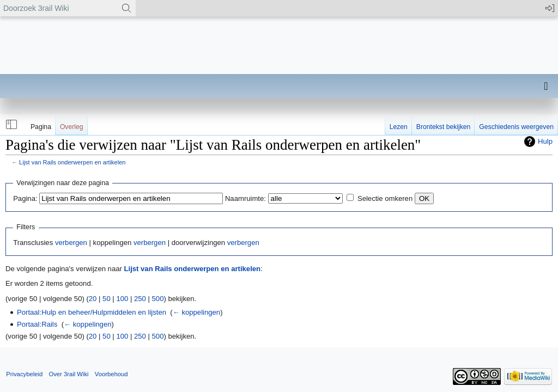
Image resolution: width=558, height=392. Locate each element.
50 (107, 299)
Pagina (41, 127)
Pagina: (25, 198)
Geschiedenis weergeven (516, 127)
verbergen (71, 243)
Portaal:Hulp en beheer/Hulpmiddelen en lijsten (92, 312)
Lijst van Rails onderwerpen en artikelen (72, 162)
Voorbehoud (111, 374)
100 (122, 299)
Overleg (72, 127)
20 (93, 299)
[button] (10, 125)
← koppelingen (196, 312)
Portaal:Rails (37, 324)
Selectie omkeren (385, 198)
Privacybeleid (24, 374)
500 (158, 299)
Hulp (545, 141)
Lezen (399, 127)
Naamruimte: (245, 198)
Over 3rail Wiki (68, 374)
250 (140, 299)
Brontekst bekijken (443, 127)
